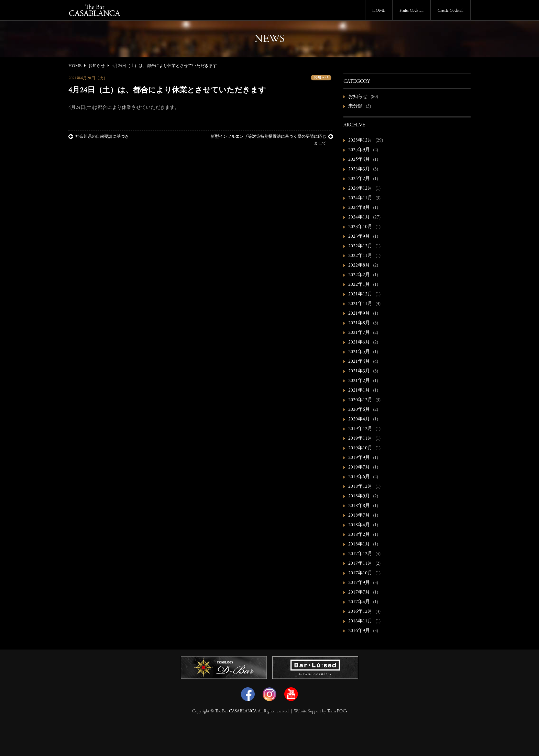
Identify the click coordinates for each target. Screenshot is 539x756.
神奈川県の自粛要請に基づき (99, 137)
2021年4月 (359, 362)
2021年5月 (359, 352)
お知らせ (321, 78)
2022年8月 (359, 266)
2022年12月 (360, 246)
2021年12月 (360, 294)
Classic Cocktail (450, 11)
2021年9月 (359, 314)
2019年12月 (360, 429)
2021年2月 (359, 381)
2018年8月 (359, 506)
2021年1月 (359, 391)
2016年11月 (360, 621)
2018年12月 (360, 487)
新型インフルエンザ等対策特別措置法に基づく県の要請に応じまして (272, 140)
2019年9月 (359, 458)
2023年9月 (359, 237)
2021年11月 (360, 304)
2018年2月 (359, 535)
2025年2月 (359, 179)
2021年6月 (359, 342)
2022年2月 (359, 275)
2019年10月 (360, 448)
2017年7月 (359, 593)
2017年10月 (360, 573)
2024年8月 (359, 208)
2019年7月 (359, 467)
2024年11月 (360, 198)
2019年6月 (359, 477)
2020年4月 (359, 419)
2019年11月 (360, 439)
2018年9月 (359, 496)
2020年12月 (360, 400)
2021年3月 (359, 371)
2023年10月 (360, 227)
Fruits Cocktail (411, 11)
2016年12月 (360, 612)
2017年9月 (359, 583)
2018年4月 (359, 525)
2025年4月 (359, 160)
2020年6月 (359, 410)
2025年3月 (359, 169)
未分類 (355, 106)
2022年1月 (359, 285)
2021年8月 (359, 323)
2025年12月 (360, 140)
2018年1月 (359, 544)
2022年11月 (360, 256)
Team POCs (337, 711)
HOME (379, 11)
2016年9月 (359, 631)
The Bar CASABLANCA (236, 711)
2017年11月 (360, 564)
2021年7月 (359, 333)
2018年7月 (359, 516)
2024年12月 (360, 189)
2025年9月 (359, 150)
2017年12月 (360, 554)
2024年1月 (359, 217)
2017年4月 (359, 602)
